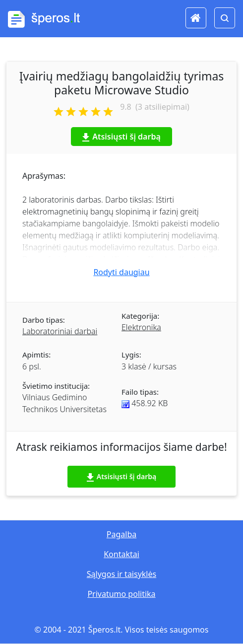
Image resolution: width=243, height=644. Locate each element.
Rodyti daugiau (121, 272)
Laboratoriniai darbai (60, 331)
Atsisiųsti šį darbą (121, 137)
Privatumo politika (121, 594)
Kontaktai (121, 554)
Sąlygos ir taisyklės (121, 574)
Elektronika (141, 327)
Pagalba (121, 534)
